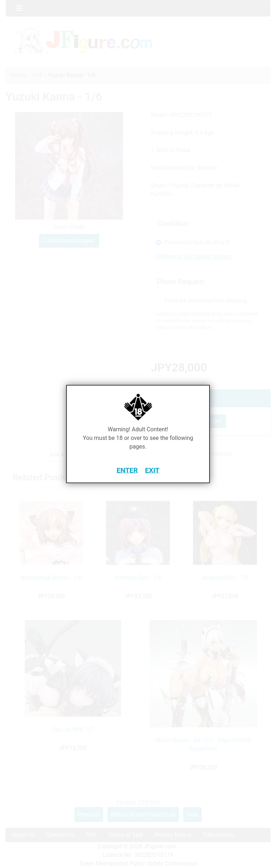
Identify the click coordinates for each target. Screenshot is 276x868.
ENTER (127, 470)
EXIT (152, 470)
